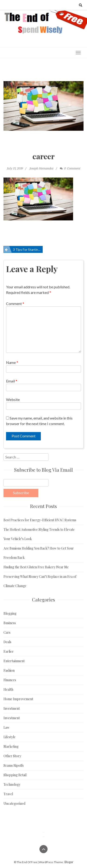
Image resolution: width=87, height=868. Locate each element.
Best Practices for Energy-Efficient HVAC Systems (40, 520)
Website (13, 399)
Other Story (12, 756)
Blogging (10, 613)
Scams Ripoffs (14, 765)
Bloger (69, 862)
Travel (8, 794)
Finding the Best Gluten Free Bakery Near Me (36, 567)
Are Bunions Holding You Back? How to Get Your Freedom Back (39, 553)
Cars (7, 632)
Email (12, 381)
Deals (7, 642)
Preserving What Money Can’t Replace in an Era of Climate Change (40, 581)
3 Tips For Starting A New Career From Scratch (28, 250)
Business (10, 623)
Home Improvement (18, 699)
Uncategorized (14, 803)
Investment (12, 708)
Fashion (9, 670)
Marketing (11, 746)
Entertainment (14, 661)
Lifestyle (10, 737)
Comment (15, 304)
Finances (10, 680)
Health (8, 689)
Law (6, 727)
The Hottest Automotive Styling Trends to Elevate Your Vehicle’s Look (39, 534)
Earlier (9, 651)
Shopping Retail (15, 775)
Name (12, 362)
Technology (12, 784)
